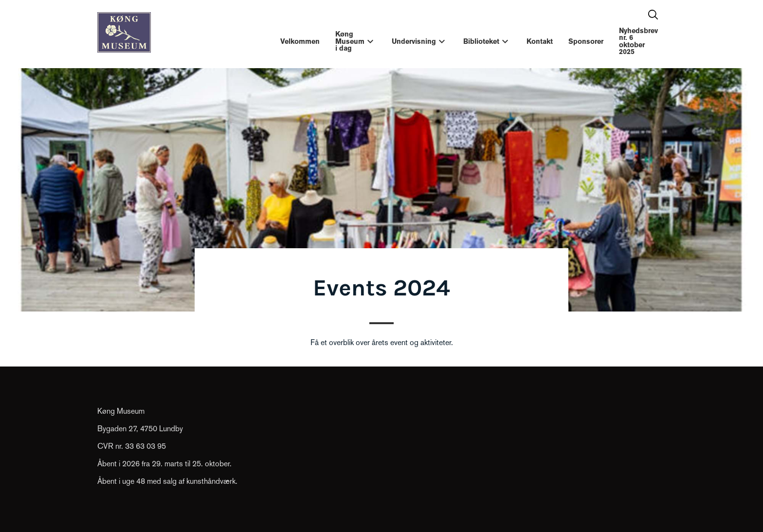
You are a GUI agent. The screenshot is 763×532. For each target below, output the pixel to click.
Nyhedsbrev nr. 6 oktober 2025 (638, 41)
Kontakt (540, 41)
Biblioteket (481, 41)
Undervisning (414, 41)
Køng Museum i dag (350, 41)
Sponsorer (586, 41)
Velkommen (300, 41)
